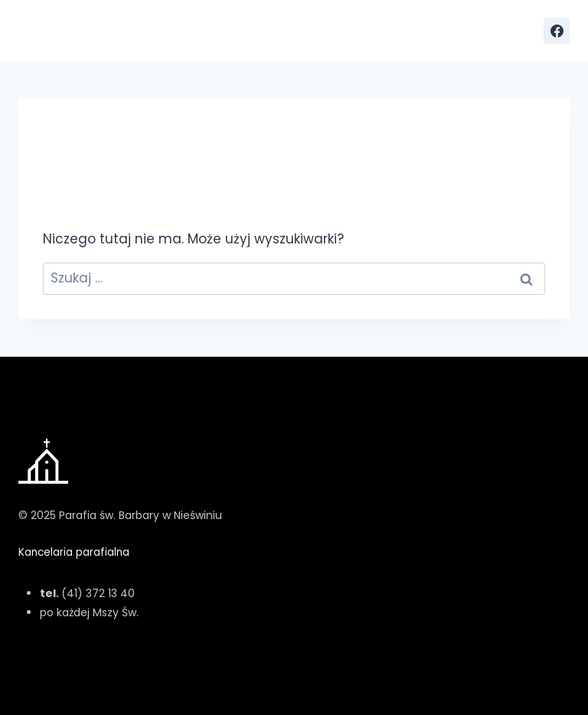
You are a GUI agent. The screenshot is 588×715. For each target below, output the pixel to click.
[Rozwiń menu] (519, 30)
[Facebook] (557, 31)
